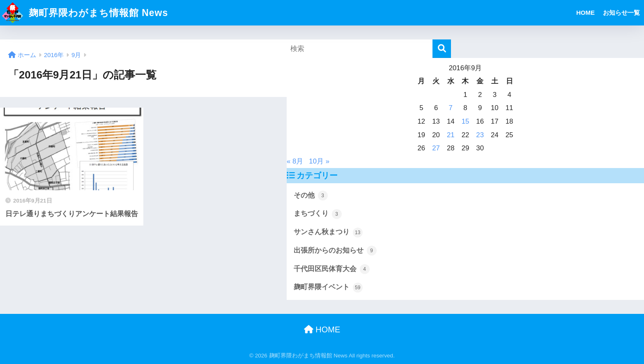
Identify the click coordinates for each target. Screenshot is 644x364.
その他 (311, 196)
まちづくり (318, 214)
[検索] (442, 49)
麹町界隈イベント (328, 288)
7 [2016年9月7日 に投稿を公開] (451, 108)
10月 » (319, 161)
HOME (585, 13)
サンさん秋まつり (328, 233)
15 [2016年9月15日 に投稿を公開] (466, 121)
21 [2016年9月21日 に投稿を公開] (451, 135)
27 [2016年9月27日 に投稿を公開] (436, 148)
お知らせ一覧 (621, 13)
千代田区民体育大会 (332, 269)
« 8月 (295, 161)
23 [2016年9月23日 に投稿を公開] (480, 135)
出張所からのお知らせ (335, 251)
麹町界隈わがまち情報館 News (85, 13)
